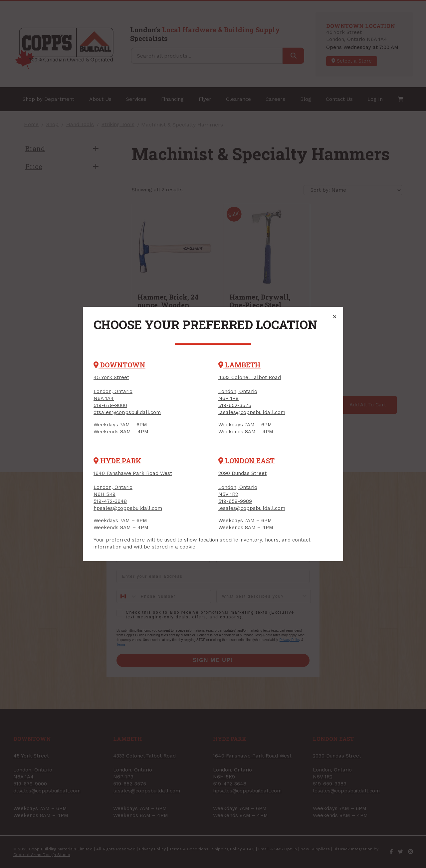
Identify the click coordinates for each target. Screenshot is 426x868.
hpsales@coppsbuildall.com (128, 508)
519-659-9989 (235, 501)
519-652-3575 (235, 405)
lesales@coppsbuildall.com (252, 508)
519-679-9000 (110, 405)
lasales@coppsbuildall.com (252, 412)
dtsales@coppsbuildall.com (127, 412)
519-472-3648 (110, 501)
